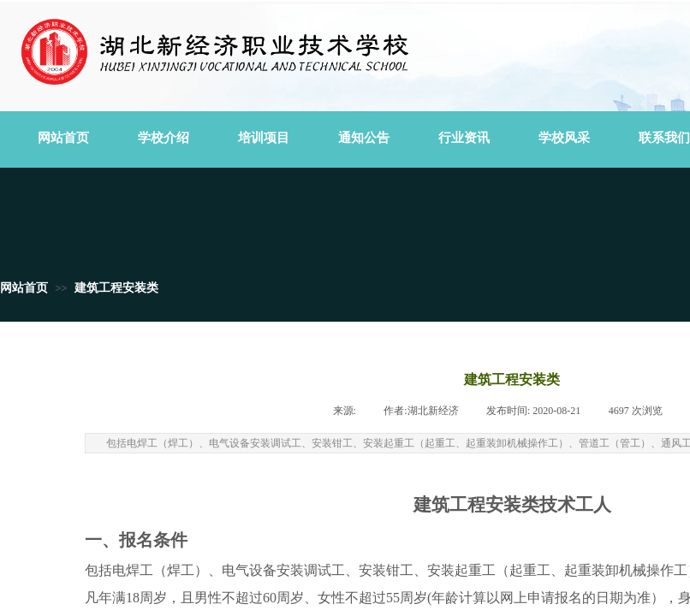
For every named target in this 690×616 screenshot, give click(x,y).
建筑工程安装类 (116, 288)
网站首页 (24, 288)
